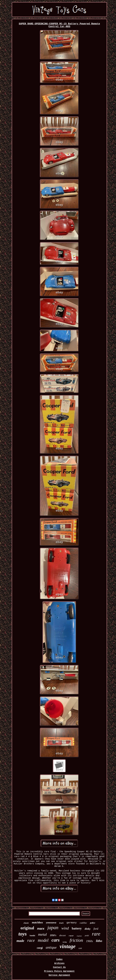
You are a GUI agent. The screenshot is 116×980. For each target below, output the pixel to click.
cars (56, 940)
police (93, 923)
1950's (53, 935)
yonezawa (51, 923)
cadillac (83, 923)
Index (59, 959)
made (20, 941)
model (43, 940)
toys (23, 934)
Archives (59, 963)
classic (26, 923)
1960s (89, 941)
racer (71, 936)
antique (51, 947)
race (31, 940)
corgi (40, 948)
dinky (88, 929)
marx (41, 929)
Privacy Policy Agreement (59, 971)
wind (65, 928)
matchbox (37, 922)
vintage (68, 946)
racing (65, 942)
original (27, 928)
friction (76, 940)
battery (77, 928)
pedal (87, 936)
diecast (63, 935)
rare (96, 934)
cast (80, 948)
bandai (32, 936)
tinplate (79, 936)
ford (96, 929)
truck (61, 923)
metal (42, 934)
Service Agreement (59, 975)
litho (99, 941)
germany (72, 923)
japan (53, 927)
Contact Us (59, 967)
